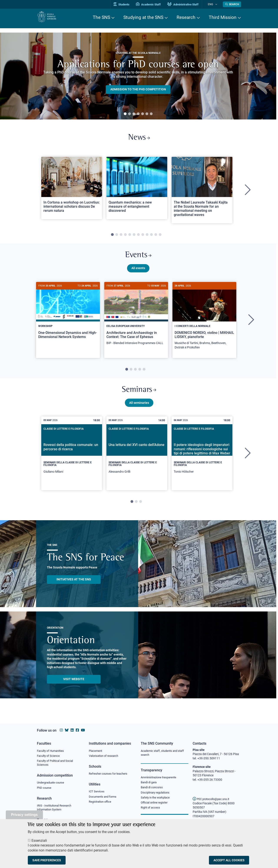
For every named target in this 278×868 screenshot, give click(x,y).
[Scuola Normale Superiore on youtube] (83, 730)
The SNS (101, 17)
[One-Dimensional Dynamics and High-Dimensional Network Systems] (68, 318)
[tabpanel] (138, 76)
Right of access (151, 810)
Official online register (155, 805)
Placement (96, 751)
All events (138, 272)
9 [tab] (147, 237)
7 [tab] (151, 114)
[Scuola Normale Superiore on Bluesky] (67, 730)
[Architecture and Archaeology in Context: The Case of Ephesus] (136, 320)
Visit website (74, 686)
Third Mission (223, 17)
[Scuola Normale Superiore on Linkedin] (72, 730)
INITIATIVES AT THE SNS (74, 586)
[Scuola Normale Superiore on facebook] (77, 730)
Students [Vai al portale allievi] (127, 4)
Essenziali (39, 841)
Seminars (139, 395)
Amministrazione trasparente (160, 778)
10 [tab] (151, 237)
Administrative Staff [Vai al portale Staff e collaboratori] (189, 4)
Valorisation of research (105, 756)
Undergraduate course (52, 784)
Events (138, 258)
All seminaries (139, 409)
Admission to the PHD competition (138, 89)
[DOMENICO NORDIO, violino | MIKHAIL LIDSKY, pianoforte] (204, 322)
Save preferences (47, 860)
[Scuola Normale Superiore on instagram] (61, 730)
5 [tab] (142, 114)
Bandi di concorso (153, 789)
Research (186, 17)
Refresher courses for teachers (109, 774)
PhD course (45, 789)
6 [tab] (147, 114)
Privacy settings (24, 815)
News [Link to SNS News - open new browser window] (139, 139)
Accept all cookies (229, 860)
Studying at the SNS (143, 17)
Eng (213, 4)
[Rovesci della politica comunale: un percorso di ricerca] (72, 460)
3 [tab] (134, 114)
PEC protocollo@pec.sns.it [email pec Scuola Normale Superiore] (213, 799)
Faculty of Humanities (52, 751)
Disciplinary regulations (156, 794)
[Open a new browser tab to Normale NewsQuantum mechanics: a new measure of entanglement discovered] (137, 190)
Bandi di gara (150, 783)
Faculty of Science (49, 756)
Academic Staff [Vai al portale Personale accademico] (154, 4)
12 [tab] (160, 237)
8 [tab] (143, 237)
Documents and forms (104, 798)
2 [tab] (129, 114)
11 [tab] (156, 237)
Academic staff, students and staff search (164, 753)
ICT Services (97, 793)
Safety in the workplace (156, 799)
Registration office (101, 803)
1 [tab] (125, 114)
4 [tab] (138, 114)
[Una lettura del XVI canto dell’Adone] (137, 460)
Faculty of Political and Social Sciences (57, 764)
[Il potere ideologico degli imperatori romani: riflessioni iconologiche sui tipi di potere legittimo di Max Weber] (202, 460)
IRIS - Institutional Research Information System (55, 810)
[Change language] (217, 4)
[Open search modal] (232, 4)
